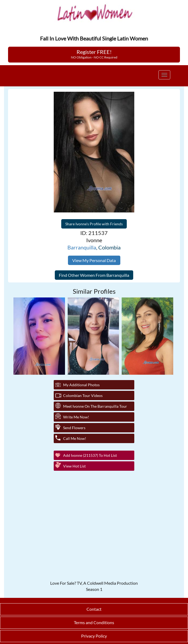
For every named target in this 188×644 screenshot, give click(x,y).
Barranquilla (82, 247)
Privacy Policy (94, 636)
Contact (94, 609)
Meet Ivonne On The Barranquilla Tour (95, 406)
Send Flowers (74, 428)
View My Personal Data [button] (94, 260)
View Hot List (74, 466)
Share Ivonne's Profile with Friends (94, 224)
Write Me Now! (76, 417)
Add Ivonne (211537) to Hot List (90, 455)
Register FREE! (94, 54)
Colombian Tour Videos (83, 395)
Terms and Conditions (94, 622)
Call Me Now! (75, 438)
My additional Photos (81, 385)
